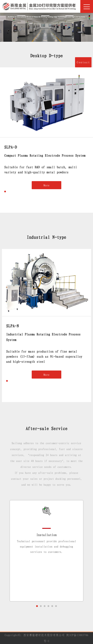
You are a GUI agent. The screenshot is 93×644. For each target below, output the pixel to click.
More (46, 185)
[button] (5, 192)
